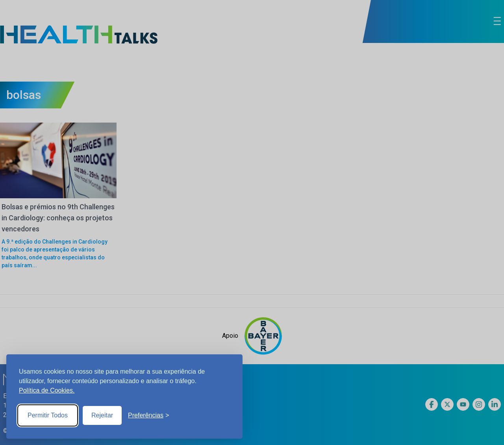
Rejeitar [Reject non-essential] (102, 415)
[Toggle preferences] (148, 415)
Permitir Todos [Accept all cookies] (48, 415)
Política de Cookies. (47, 390)
